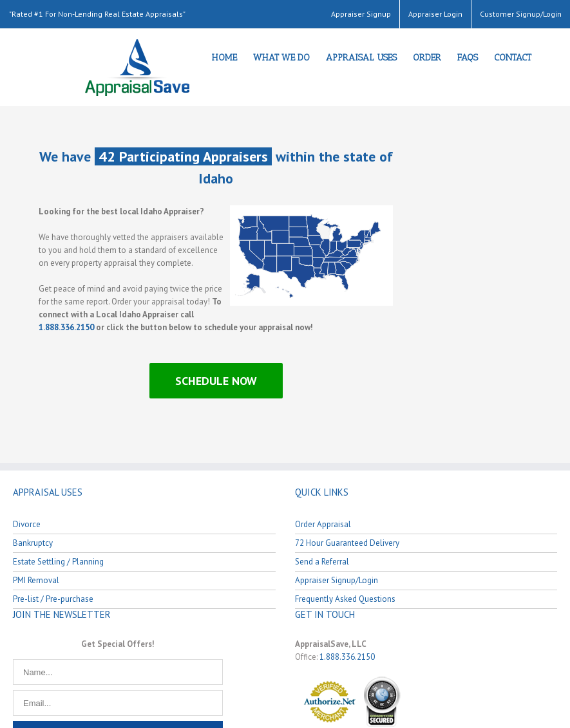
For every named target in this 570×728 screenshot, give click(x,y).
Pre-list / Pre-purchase (53, 599)
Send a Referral (322, 562)
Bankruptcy (33, 543)
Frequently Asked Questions (345, 599)
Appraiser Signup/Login (337, 580)
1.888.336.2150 (66, 327)
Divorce (27, 524)
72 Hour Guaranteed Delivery (347, 543)
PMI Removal (36, 580)
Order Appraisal (323, 524)
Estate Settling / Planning (58, 562)
